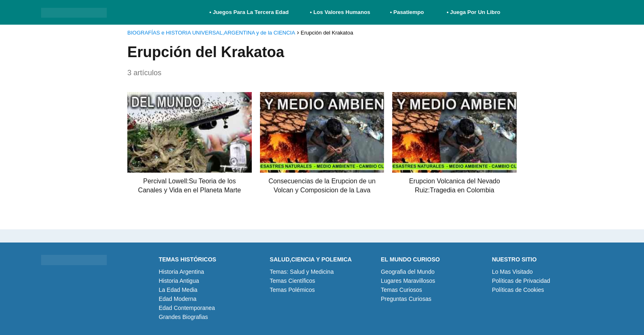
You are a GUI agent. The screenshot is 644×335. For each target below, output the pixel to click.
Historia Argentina (181, 272)
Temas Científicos (292, 281)
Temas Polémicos (292, 290)
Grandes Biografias (183, 317)
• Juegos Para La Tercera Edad (250, 12)
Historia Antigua (179, 281)
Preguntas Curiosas (406, 299)
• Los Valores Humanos (340, 12)
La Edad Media (178, 290)
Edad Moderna (177, 299)
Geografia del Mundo (408, 272)
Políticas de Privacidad (521, 281)
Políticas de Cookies (518, 290)
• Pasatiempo (407, 12)
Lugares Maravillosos (408, 281)
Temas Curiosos (401, 290)
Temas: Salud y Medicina (302, 272)
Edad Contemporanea (187, 308)
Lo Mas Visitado (512, 272)
